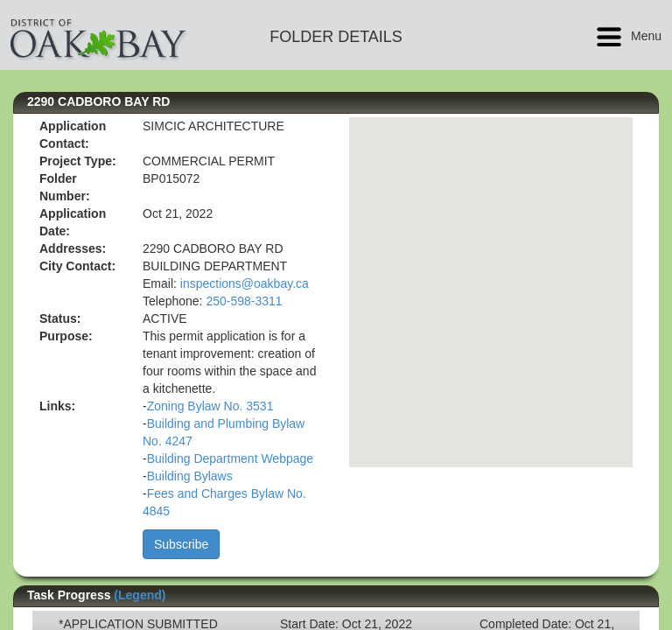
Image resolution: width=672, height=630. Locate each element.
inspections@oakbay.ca (245, 283)
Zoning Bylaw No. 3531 (210, 406)
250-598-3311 (244, 301)
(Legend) (140, 595)
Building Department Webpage (230, 458)
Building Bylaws (190, 476)
